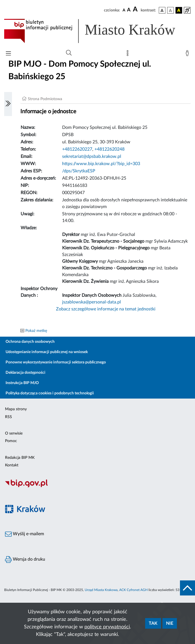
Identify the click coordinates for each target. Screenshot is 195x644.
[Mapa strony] (129, 54)
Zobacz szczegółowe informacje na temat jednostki (106, 309)
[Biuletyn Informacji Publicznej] (97, 486)
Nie (170, 623)
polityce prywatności (107, 627)
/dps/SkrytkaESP (79, 171)
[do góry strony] (187, 588)
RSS (8, 417)
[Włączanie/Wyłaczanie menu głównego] (8, 54)
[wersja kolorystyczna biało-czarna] (170, 10)
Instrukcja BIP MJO (22, 383)
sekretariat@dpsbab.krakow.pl (92, 156)
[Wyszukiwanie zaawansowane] (69, 53)
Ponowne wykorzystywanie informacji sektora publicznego (56, 362)
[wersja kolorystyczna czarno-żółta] (179, 10)
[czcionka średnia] (129, 10)
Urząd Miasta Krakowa (101, 590)
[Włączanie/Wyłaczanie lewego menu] (8, 104)
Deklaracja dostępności (25, 373)
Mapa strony (16, 409)
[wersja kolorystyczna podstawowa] (162, 10)
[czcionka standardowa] (124, 10)
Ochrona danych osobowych (30, 342)
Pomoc (11, 441)
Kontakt (12, 465)
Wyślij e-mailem (25, 534)
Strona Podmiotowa (45, 99)
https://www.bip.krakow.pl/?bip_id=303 (101, 164)
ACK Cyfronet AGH (133, 590)
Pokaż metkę (36, 331)
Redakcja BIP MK (20, 458)
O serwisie (14, 433)
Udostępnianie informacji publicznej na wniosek (47, 352)
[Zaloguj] (188, 54)
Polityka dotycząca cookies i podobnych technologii (50, 393)
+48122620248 (109, 149)
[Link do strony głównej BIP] (97, 31)
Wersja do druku (25, 559)
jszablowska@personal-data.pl (92, 302)
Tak (153, 623)
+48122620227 (77, 149)
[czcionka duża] (136, 9)
